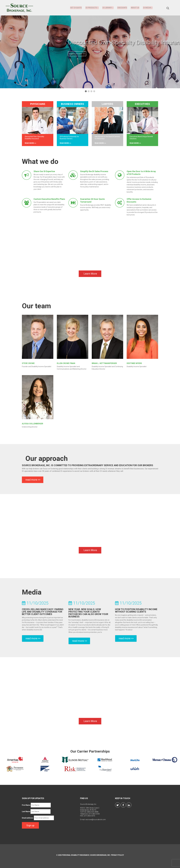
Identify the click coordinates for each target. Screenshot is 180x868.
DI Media (148, 8)
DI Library (108, 8)
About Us (135, 8)
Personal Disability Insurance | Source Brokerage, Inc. (86, 856)
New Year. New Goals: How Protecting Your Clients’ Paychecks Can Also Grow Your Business (88, 614)
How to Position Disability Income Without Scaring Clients (136, 612)
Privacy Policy (117, 856)
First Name (26, 807)
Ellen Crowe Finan (66, 365)
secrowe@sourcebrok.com (96, 821)
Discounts (122, 8)
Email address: (28, 819)
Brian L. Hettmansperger (104, 365)
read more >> (31, 143)
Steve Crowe (28, 365)
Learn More (90, 275)
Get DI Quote (76, 8)
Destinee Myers (134, 365)
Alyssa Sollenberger (32, 425)
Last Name (26, 813)
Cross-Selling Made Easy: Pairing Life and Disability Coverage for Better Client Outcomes (43, 613)
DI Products (92, 8)
